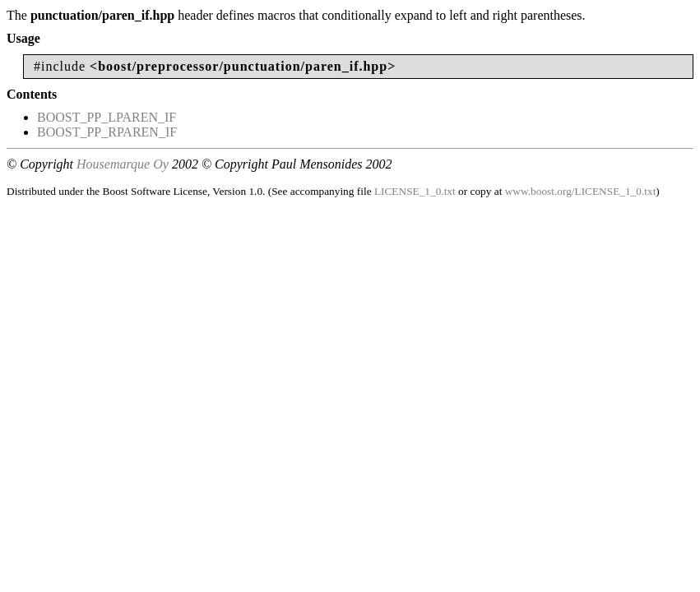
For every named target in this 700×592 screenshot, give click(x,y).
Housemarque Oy (123, 164)
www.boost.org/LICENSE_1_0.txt (581, 191)
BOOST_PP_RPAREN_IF (107, 132)
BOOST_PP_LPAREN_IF (107, 117)
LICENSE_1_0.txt (415, 191)
